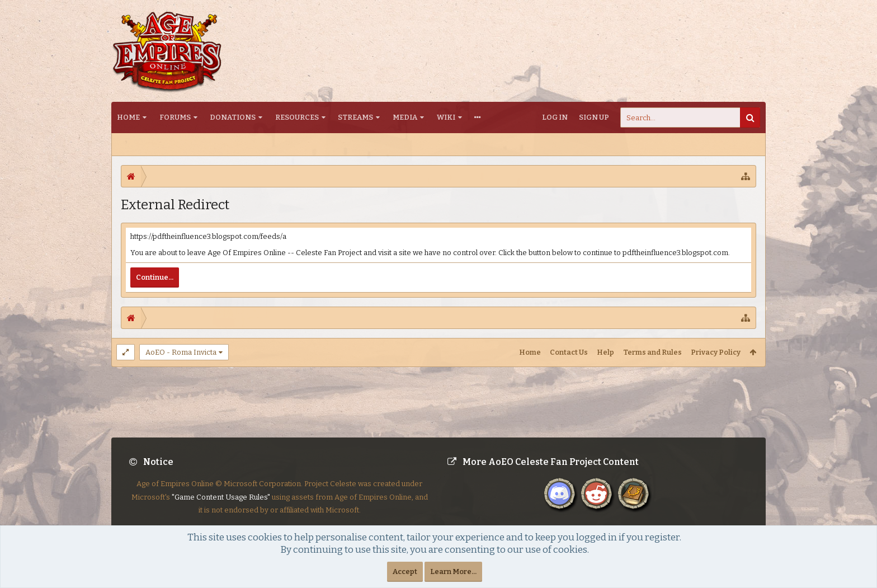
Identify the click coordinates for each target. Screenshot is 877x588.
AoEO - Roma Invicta (181, 352)
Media (405, 117)
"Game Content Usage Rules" (221, 506)
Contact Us (569, 352)
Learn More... (453, 571)
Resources (297, 117)
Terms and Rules (652, 352)
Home (128, 117)
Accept (405, 571)
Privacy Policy (716, 352)
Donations (233, 117)
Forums (175, 117)
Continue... (155, 277)
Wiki (446, 117)
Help (605, 352)
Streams (355, 117)
